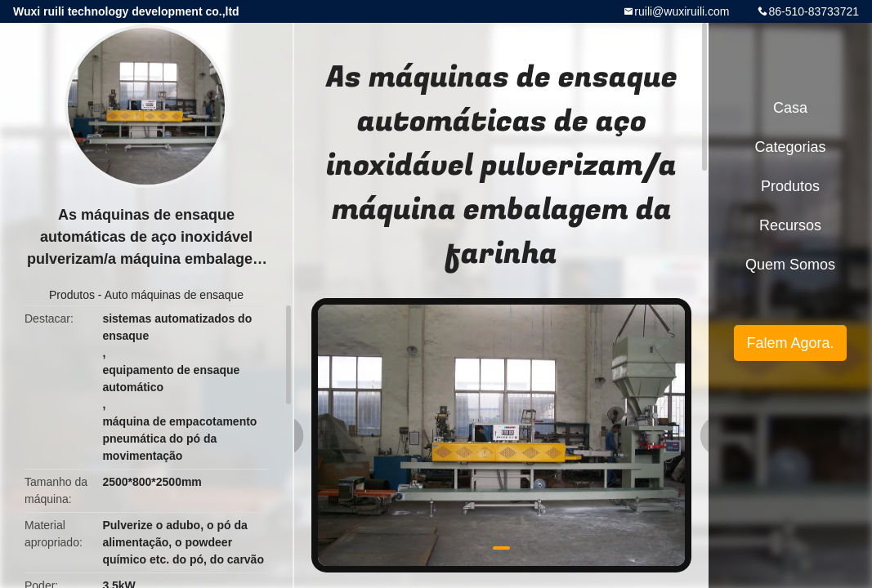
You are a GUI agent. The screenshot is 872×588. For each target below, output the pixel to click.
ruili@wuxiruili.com (682, 11)
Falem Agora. (790, 343)
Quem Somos (790, 265)
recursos (790, 225)
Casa (790, 108)
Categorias (790, 147)
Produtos (72, 295)
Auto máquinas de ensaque (174, 295)
